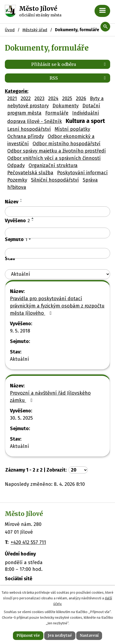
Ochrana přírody (26, 136)
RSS (79, 78)
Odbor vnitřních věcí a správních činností (54, 158)
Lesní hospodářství (29, 129)
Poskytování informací (82, 173)
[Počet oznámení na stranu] (78, 470)
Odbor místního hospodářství (67, 144)
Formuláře (57, 113)
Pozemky (17, 180)
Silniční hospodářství (55, 180)
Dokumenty (66, 106)
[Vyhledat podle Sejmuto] (58, 253)
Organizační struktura (53, 165)
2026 (81, 98)
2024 (53, 98)
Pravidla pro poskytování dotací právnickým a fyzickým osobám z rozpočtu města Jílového (57, 306)
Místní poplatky (72, 129)
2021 (12, 98)
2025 (67, 98)
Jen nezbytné (60, 636)
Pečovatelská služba (30, 173)
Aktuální (20, 359)
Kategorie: (17, 91)
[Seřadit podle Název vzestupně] (21, 199)
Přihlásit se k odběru (69, 64)
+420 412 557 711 (28, 542)
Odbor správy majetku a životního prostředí (57, 151)
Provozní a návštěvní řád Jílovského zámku (50, 397)
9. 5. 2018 (20, 331)
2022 (26, 98)
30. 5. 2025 (21, 418)
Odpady (16, 165)
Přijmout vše (28, 636)
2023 (39, 98)
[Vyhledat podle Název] (58, 212)
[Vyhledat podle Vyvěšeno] (58, 233)
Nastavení (89, 636)
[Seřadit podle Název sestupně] (21, 201)
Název (12, 202)
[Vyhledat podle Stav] (58, 274)
